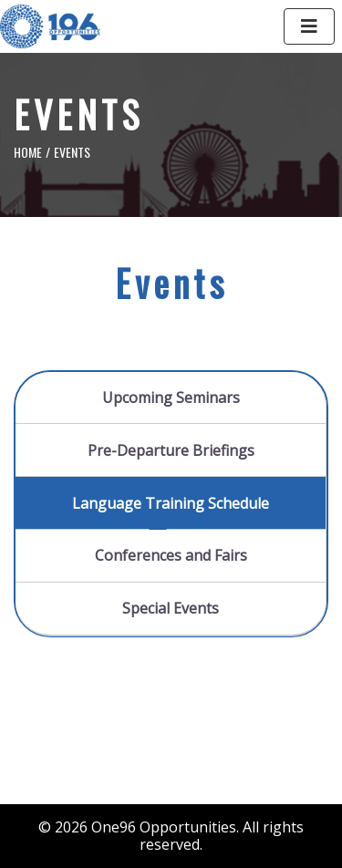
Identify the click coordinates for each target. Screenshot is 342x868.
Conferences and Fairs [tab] (171, 555)
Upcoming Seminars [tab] (171, 398)
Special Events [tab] (171, 608)
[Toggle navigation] (309, 26)
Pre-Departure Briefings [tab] (171, 450)
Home (28, 152)
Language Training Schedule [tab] (171, 503)
